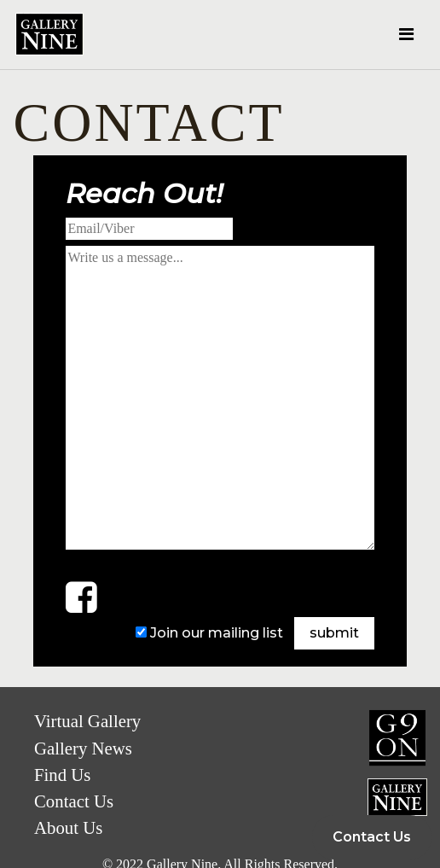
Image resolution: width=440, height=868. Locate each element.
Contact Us (372, 837)
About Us (68, 827)
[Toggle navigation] (406, 34)
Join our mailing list (217, 633)
